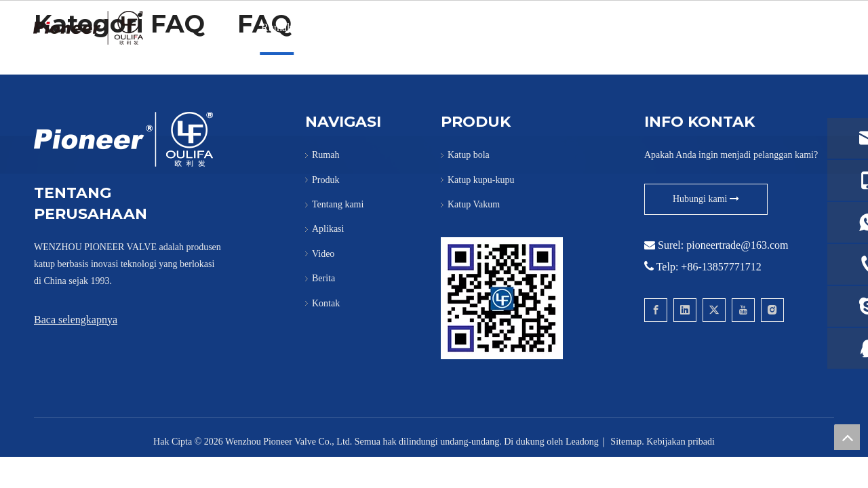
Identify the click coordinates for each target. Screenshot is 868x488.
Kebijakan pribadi (680, 442)
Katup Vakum (474, 204)
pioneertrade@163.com (737, 245)
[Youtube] (743, 310)
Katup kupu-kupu (481, 180)
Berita (615, 27)
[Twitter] (714, 310)
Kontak (665, 27)
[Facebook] (656, 310)
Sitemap (626, 442)
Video (569, 27)
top (847, 437)
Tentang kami (394, 27)
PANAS (461, 27)
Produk (328, 27)
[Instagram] (772, 310)
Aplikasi (517, 27)
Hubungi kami (706, 199)
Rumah (277, 27)
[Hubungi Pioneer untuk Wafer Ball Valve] (502, 298)
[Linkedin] (685, 310)
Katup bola (469, 155)
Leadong (582, 442)
